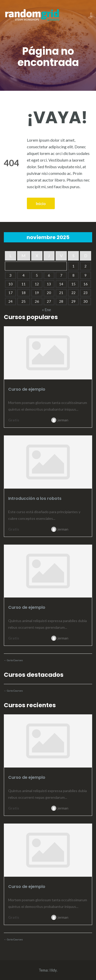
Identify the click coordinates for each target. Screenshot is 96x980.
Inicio (41, 203)
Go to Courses (15, 660)
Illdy (53, 970)
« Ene (46, 309)
